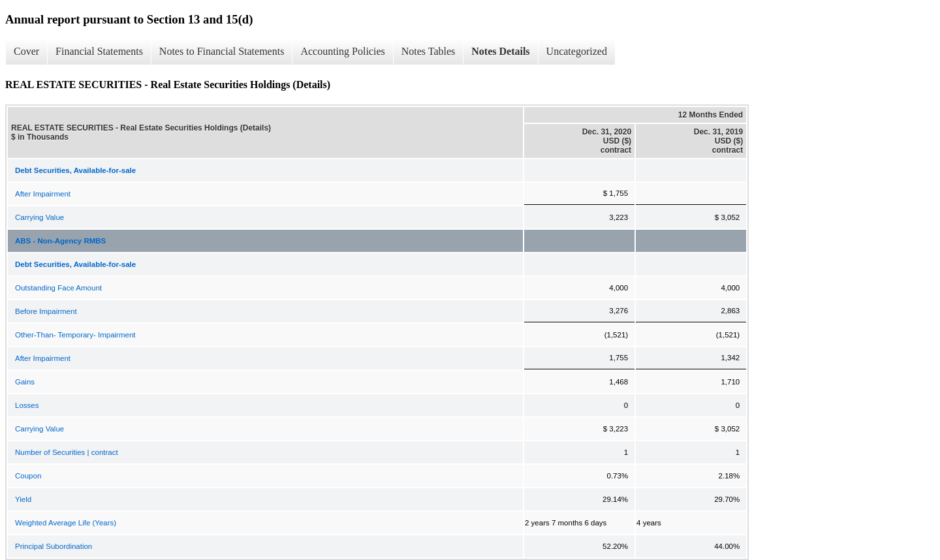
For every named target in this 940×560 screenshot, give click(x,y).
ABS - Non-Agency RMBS (60, 241)
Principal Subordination (54, 546)
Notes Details (500, 51)
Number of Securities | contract (67, 452)
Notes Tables (429, 51)
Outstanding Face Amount (58, 288)
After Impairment (43, 194)
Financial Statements (99, 51)
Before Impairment (46, 311)
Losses (27, 405)
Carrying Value (39, 217)
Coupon (28, 476)
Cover (26, 51)
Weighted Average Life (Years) (66, 523)
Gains (25, 382)
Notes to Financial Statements (222, 51)
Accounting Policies (342, 51)
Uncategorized (577, 51)
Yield (23, 499)
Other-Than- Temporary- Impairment (75, 335)
